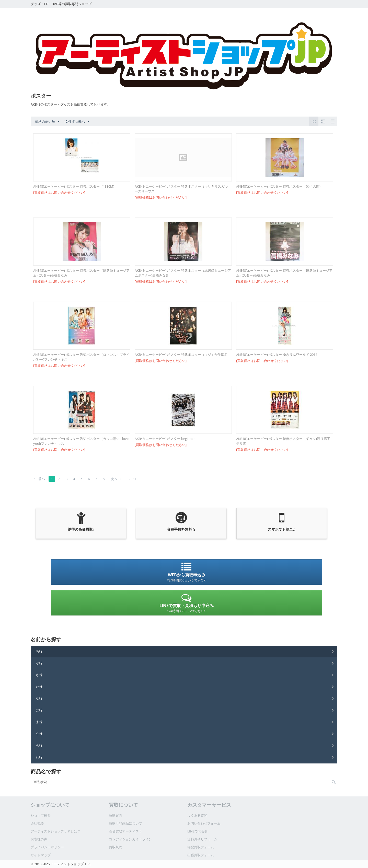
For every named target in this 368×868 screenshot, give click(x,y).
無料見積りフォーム (202, 839)
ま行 (39, 722)
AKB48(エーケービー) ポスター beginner (165, 439)
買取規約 (116, 847)
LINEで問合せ (198, 831)
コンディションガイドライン (130, 839)
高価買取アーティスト (125, 831)
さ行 (39, 675)
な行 (39, 698)
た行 (39, 687)
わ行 (39, 757)
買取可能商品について (125, 823)
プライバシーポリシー (47, 847)
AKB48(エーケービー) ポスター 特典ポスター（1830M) (74, 186)
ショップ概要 (41, 815)
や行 (39, 734)
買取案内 (116, 815)
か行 (39, 663)
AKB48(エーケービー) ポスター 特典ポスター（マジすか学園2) (181, 355)
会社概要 (37, 823)
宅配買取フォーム (201, 847)
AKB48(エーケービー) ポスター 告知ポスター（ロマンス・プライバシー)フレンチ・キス (81, 357)
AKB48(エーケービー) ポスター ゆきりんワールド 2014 (277, 355)
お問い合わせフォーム (204, 823)
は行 (39, 710)
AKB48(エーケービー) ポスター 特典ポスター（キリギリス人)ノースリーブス (182, 189)
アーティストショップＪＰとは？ (56, 831)
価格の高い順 (47, 122)
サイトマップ (41, 855)
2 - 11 (133, 479)
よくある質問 (197, 815)
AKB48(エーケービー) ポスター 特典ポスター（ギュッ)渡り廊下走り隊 (283, 441)
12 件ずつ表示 (77, 122)
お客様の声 (39, 839)
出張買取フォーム (201, 855)
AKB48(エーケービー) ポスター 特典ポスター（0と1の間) (278, 186)
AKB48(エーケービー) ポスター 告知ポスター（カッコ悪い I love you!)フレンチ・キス (81, 441)
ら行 (39, 745)
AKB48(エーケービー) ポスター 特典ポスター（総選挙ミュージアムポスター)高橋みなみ (81, 273)
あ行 (39, 651)
